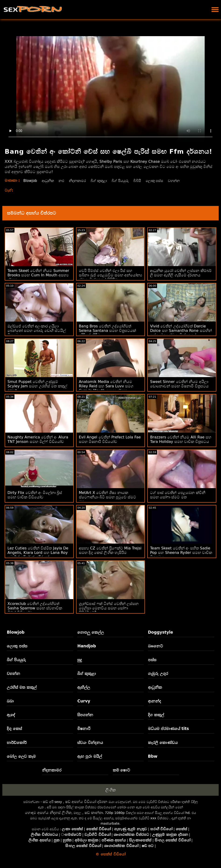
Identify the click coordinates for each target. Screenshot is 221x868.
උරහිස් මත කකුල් (22, 687)
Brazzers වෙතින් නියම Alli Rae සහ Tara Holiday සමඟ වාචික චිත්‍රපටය (181, 439)
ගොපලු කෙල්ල (91, 632)
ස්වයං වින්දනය (90, 743)
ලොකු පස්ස (161, 181)
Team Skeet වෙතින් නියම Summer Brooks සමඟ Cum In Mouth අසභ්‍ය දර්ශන (38, 275)
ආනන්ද (154, 701)
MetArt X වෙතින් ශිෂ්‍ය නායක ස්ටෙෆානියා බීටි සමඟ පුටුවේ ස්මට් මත (107, 497)
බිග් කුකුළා (103, 181)
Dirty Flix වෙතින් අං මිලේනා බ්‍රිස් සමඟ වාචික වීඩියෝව (35, 495)
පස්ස (152, 660)
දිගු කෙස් (14, 729)
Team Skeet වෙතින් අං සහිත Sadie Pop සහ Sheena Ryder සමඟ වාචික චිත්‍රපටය (181, 553)
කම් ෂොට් (121, 770)
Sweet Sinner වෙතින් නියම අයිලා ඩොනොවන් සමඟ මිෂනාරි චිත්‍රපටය (179, 384)
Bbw (153, 756)
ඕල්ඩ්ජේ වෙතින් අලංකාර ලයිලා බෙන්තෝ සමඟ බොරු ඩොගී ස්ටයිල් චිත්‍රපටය (37, 331)
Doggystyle (161, 632)
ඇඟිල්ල (84, 687)
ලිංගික (111, 790)
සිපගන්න (85, 715)
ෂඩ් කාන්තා (94, 813)
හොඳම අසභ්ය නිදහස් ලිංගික (48, 813)
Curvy (84, 701)
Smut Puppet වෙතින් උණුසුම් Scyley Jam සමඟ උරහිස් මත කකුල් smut (37, 386)
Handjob (87, 646)
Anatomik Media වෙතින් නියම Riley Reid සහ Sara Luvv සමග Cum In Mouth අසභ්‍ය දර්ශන (106, 386)
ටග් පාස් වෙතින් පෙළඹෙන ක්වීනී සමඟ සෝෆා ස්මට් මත (178, 495)
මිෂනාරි (84, 729)
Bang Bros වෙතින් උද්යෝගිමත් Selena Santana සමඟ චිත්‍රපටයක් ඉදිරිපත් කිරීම (108, 331)
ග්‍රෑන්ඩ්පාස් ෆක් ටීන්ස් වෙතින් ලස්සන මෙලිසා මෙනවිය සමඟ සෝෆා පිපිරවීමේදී (109, 608)
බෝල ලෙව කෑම (21, 756)
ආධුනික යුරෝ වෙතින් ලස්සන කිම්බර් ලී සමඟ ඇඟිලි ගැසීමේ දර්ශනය (181, 273)
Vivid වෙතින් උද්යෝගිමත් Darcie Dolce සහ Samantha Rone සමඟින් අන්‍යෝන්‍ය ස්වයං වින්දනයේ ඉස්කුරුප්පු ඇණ (181, 333)
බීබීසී (143, 181)
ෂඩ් (45, 802)
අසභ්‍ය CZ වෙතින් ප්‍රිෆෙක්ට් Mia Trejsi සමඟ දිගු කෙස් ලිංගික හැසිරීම (110, 550)
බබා (10, 701)
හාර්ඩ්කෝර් (17, 743)
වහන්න (182, 181)
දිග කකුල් (156, 715)
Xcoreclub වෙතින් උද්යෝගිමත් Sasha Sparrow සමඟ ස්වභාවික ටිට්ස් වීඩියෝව (35, 608)
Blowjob (31, 181)
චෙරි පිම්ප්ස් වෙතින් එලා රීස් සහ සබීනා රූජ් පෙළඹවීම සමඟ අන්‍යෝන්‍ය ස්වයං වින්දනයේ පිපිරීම (110, 275)
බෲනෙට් (155, 646)
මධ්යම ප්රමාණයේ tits (168, 729)
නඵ (63, 181)
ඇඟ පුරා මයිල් (90, 756)
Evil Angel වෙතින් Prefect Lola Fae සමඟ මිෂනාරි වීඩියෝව (110, 439)
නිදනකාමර (80, 181)
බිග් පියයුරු (125, 181)
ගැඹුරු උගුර (158, 674)
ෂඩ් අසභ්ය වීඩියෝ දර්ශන (86, 802)
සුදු (80, 660)
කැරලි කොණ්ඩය (163, 743)
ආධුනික (49, 181)
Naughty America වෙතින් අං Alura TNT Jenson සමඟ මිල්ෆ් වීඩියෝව (38, 439)
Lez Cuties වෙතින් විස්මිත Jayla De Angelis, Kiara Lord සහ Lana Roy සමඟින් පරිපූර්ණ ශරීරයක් (38, 553)
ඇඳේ (11, 715)
